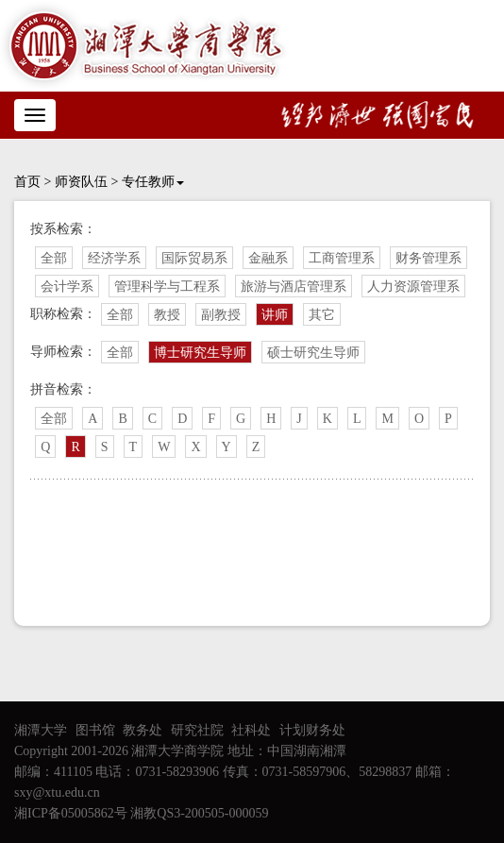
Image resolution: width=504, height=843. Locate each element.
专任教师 (153, 182)
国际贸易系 (194, 258)
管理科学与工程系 (167, 287)
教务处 (143, 730)
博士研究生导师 (200, 353)
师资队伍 (81, 182)
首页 (27, 182)
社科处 (251, 730)
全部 (54, 258)
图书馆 (95, 730)
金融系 (268, 258)
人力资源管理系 (413, 287)
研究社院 (197, 730)
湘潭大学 (41, 730)
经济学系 (114, 258)
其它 (322, 315)
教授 (167, 315)
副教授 (221, 315)
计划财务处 (312, 730)
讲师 (275, 315)
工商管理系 (342, 258)
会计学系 (67, 287)
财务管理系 (428, 258)
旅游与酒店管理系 (294, 287)
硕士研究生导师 (313, 353)
